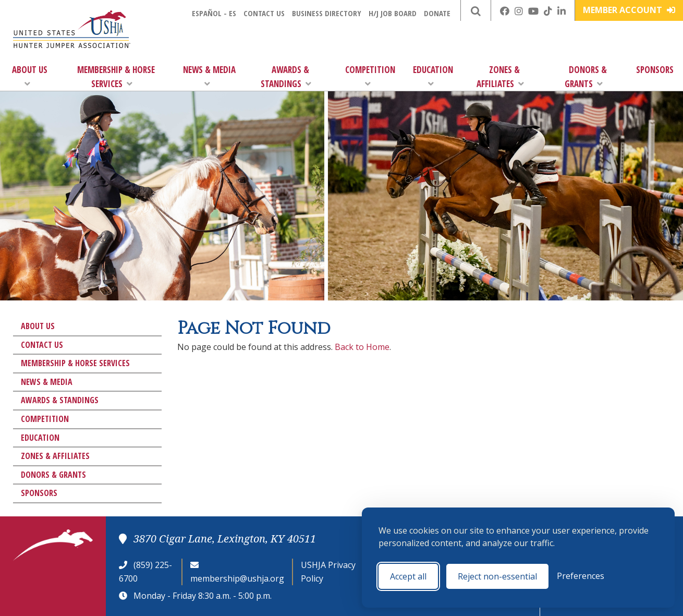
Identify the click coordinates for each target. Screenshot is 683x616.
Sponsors (655, 70)
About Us (30, 76)
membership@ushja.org (237, 578)
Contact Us (264, 13)
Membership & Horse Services (116, 77)
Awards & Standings (286, 77)
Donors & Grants (586, 77)
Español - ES (214, 13)
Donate (437, 13)
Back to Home (362, 347)
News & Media (209, 76)
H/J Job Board (393, 13)
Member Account (629, 10)
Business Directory (327, 13)
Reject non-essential (497, 576)
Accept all (408, 576)
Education (433, 76)
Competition (370, 76)
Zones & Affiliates (500, 77)
